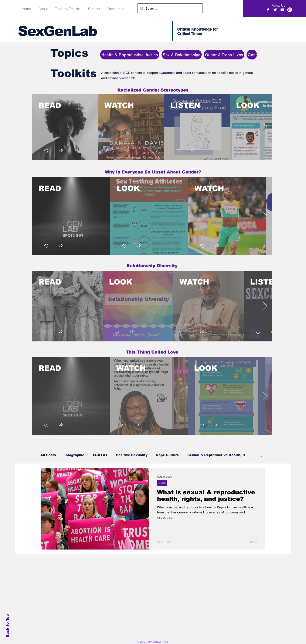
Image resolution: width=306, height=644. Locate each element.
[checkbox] (46, 151)
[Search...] (170, 8)
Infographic (74, 455)
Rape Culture (167, 455)
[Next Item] (265, 127)
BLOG (162, 483)
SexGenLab (57, 31)
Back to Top (8, 626)
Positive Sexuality (132, 455)
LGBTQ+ (100, 455)
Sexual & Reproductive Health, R (216, 455)
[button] (94, 7)
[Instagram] (290, 10)
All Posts (48, 455)
